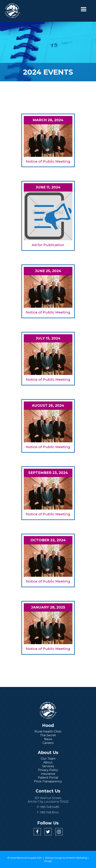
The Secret (48, 735)
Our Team (48, 759)
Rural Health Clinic (48, 731)
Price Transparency (48, 781)
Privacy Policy (48, 770)
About (48, 762)
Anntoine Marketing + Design (67, 859)
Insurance (48, 774)
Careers (48, 743)
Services (48, 766)
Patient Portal (48, 778)
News (48, 739)
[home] (13, 11)
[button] (84, 9)
